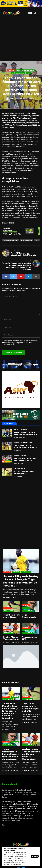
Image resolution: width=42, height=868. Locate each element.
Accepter (35, 856)
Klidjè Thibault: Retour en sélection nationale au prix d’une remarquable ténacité (26, 433)
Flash (29, 73)
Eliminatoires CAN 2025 (11, 240)
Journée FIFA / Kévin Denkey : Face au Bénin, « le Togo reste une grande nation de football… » (21, 581)
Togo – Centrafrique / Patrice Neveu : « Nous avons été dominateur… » (30, 616)
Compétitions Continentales (25, 70)
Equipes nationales (18, 73)
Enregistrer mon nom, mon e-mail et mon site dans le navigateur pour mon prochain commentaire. (21, 343)
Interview (16, 572)
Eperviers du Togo (26, 240)
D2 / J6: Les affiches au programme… (24, 472)
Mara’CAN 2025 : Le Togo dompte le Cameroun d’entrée (25, 459)
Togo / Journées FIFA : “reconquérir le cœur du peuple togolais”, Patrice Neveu (30, 638)
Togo (37, 240)
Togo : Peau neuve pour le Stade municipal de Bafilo (12, 616)
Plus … (5, 825)
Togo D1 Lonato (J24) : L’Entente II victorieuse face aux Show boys (26, 446)
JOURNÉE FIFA (26, 572)
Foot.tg (12, 99)
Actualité (11, 70)
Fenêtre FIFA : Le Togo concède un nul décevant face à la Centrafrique (11, 638)
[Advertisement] (21, 39)
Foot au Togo (9, 611)
